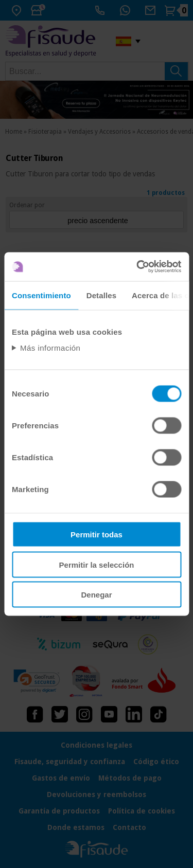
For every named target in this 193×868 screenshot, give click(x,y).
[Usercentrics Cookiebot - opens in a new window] (137, 267)
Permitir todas (97, 535)
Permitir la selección (97, 564)
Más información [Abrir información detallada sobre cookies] (50, 348)
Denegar (96, 595)
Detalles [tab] (101, 295)
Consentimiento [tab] (41, 295)
